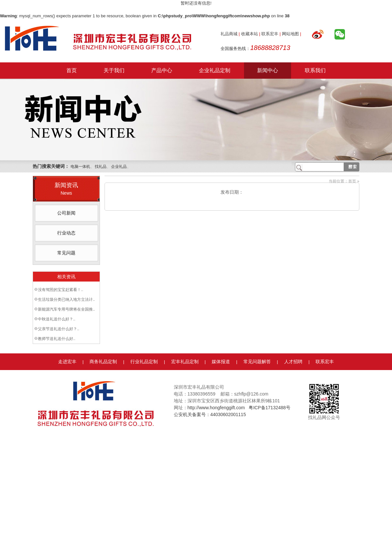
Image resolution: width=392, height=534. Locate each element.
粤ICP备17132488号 (269, 408)
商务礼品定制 (103, 362)
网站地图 (290, 34)
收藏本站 (250, 34)
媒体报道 (221, 362)
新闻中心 (268, 70)
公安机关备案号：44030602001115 (210, 414)
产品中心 (162, 70)
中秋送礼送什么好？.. (57, 319)
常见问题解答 (257, 362)
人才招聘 (293, 362)
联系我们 (315, 70)
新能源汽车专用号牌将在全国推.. (66, 309)
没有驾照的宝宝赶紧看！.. (61, 290)
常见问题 (66, 253)
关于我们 (114, 70)
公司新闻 (66, 213)
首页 (72, 70)
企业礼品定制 (215, 70)
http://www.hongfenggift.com (216, 408)
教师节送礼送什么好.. (57, 339)
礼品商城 (229, 34)
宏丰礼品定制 (185, 362)
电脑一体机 (80, 167)
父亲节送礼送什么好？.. (59, 329)
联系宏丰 (270, 34)
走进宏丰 (67, 362)
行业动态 (66, 233)
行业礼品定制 (144, 362)
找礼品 (101, 167)
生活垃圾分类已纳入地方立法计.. (66, 299)
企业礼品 (119, 167)
